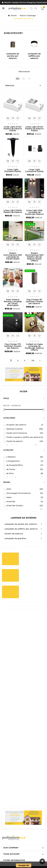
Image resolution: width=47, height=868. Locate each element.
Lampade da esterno (23, 518)
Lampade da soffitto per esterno (34, 56)
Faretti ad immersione (25, 433)
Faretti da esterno (25, 441)
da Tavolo (25, 469)
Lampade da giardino (15, 538)
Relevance (23, 85)
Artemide (25, 502)
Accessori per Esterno (25, 425)
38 (33, 361)
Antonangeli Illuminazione (25, 493)
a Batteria (25, 457)
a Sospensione (25, 461)
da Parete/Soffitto (25, 465)
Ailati (25, 489)
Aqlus (25, 497)
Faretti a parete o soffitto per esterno (25, 437)
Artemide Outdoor (25, 506)
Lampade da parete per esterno (13, 56)
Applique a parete (25, 429)
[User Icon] (36, 8)
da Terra (25, 473)
